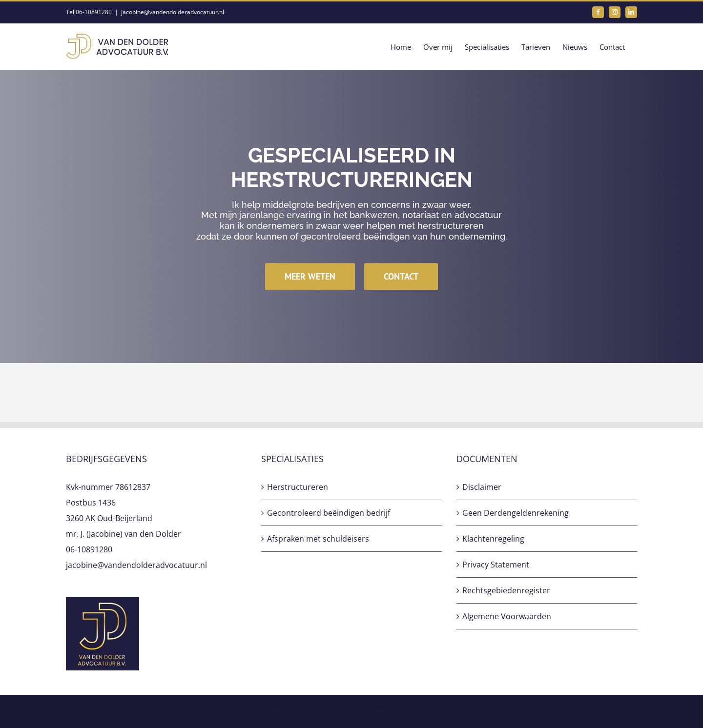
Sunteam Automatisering (409, 710)
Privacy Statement (496, 565)
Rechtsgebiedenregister (506, 590)
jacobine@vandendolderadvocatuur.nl (173, 12)
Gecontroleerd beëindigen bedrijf (329, 513)
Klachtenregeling (493, 539)
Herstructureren (298, 487)
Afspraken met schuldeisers (318, 539)
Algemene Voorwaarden (507, 616)
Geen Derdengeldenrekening (516, 513)
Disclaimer (482, 487)
